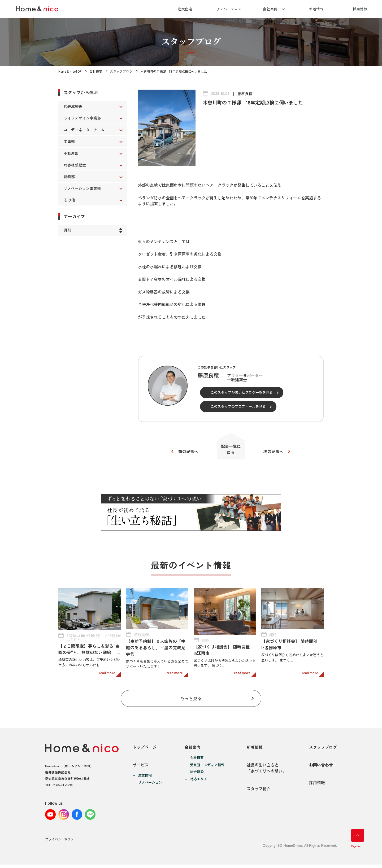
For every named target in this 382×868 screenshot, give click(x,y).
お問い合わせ (321, 767)
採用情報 (360, 9)
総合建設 (197, 773)
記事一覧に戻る (231, 450)
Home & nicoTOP (70, 71)
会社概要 (96, 71)
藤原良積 (245, 94)
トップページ (145, 748)
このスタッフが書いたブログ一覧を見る (242, 392)
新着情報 (316, 9)
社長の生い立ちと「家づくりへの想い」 (267, 770)
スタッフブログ (121, 71)
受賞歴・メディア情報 (207, 766)
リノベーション (229, 9)
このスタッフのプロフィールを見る (238, 406)
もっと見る (191, 699)
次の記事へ (274, 452)
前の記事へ (188, 452)
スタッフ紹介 (259, 792)
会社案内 (270, 9)
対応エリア (199, 780)
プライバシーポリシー (61, 843)
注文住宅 (185, 9)
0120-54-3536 (63, 786)
